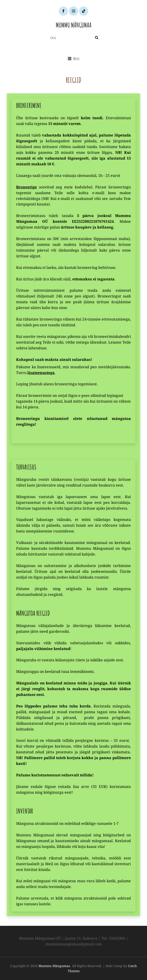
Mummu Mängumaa (74, 25)
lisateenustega (41, 373)
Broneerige (26, 187)
